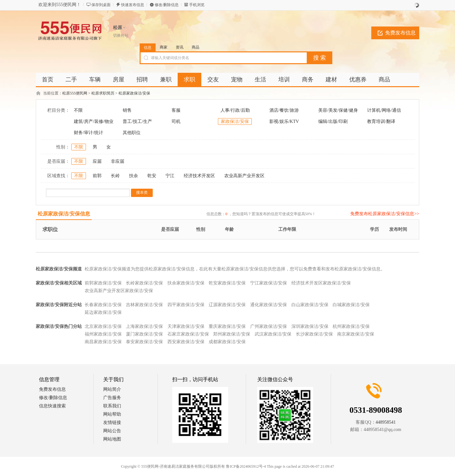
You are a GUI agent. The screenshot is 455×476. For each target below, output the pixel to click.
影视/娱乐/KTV (284, 121)
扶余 (134, 176)
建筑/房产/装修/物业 (94, 121)
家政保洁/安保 (235, 121)
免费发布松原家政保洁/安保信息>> (385, 214)
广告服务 (112, 398)
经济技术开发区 (199, 176)
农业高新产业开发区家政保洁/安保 (119, 291)
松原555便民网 (75, 93)
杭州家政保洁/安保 (351, 326)
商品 (196, 47)
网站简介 (112, 389)
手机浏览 (197, 5)
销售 (127, 110)
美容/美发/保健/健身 (338, 110)
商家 (164, 47)
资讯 (180, 47)
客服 (176, 110)
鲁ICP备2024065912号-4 (246, 466)
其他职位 (132, 133)
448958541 (386, 422)
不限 (78, 110)
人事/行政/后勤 (235, 110)
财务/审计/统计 (89, 133)
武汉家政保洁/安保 (273, 334)
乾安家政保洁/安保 (227, 283)
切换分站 (121, 35)
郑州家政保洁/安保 (232, 334)
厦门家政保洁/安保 (144, 334)
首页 (48, 79)
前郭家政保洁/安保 (103, 283)
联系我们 (112, 406)
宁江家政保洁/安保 (269, 283)
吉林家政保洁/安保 (144, 305)
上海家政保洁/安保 (144, 326)
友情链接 (112, 423)
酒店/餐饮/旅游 (284, 110)
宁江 (170, 176)
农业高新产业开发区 (244, 176)
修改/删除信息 (167, 5)
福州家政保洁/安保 (103, 334)
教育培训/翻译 (381, 121)
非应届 (118, 161)
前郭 (97, 176)
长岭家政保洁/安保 (144, 283)
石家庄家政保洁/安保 (188, 334)
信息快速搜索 (52, 406)
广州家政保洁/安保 (269, 326)
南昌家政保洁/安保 (103, 342)
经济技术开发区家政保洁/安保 (321, 283)
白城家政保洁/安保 (351, 305)
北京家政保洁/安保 (103, 326)
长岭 (115, 176)
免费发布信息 (400, 33)
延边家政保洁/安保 (103, 312)
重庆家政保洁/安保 (227, 326)
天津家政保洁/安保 (186, 326)
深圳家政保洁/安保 (310, 326)
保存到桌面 (101, 5)
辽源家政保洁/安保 (227, 305)
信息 (148, 48)
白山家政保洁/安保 (310, 305)
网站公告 (112, 431)
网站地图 (112, 439)
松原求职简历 (103, 93)
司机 (176, 121)
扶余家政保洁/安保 (186, 283)
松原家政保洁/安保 (134, 93)
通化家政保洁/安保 (269, 305)
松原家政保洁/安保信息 (64, 214)
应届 (97, 161)
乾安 (152, 176)
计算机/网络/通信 (384, 110)
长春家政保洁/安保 (103, 305)
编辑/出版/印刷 (333, 121)
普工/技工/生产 (137, 121)
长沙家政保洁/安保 (314, 334)
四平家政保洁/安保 (186, 305)
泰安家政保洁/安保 (144, 342)
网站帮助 (112, 414)
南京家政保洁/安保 (356, 334)
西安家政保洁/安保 (186, 342)
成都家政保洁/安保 (227, 342)
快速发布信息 (133, 5)
